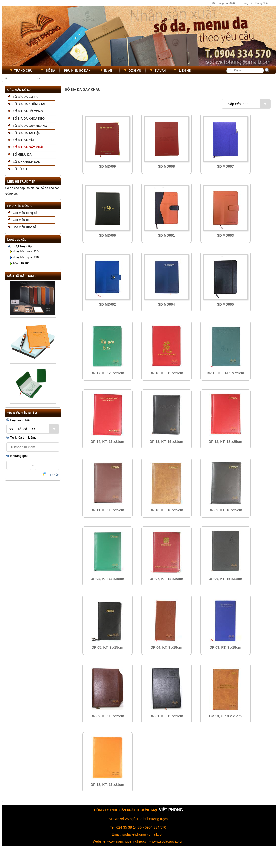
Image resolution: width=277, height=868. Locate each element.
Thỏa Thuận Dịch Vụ (145, 857)
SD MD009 (107, 166)
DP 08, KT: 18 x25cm (107, 579)
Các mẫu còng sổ (25, 213)
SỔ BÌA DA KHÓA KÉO (29, 119)
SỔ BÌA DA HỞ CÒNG (28, 111)
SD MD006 (107, 235)
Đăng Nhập (262, 3)
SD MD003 (225, 235)
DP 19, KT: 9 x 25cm (225, 716)
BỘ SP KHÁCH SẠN (27, 162)
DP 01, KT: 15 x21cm (166, 716)
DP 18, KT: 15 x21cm (107, 785)
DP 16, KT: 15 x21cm (166, 373)
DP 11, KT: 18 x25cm (107, 510)
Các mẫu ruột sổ (24, 227)
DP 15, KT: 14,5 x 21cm (225, 373)
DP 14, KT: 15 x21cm (107, 442)
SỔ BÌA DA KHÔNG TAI (29, 104)
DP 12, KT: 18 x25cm (225, 442)
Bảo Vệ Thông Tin (172, 857)
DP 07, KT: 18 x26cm (166, 579)
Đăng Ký (247, 3)
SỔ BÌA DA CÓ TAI (26, 97)
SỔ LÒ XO (20, 169)
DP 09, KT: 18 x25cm (225, 510)
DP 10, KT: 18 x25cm (166, 510)
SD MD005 (225, 304)
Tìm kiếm (54, 475)
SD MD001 (166, 235)
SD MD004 (166, 304)
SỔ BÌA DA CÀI (23, 140)
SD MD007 (225, 166)
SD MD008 (166, 166)
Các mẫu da (21, 220)
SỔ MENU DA (22, 155)
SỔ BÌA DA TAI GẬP (27, 133)
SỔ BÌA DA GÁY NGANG (30, 126)
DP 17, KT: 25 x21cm (107, 373)
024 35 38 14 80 (129, 827)
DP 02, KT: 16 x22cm (107, 716)
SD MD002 (107, 304)
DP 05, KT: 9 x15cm (107, 647)
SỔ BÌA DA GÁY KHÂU (22, 78)
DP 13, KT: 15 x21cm (166, 442)
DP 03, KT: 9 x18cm (225, 647)
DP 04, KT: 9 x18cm (166, 647)
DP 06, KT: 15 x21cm (225, 579)
